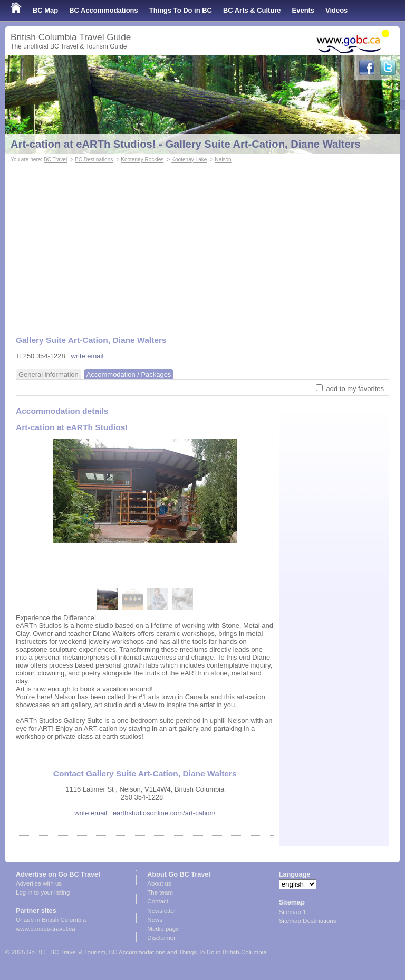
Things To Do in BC (181, 10)
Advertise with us (39, 883)
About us (159, 883)
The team (160, 892)
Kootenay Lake (189, 160)
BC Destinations (94, 160)
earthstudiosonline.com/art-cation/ (164, 813)
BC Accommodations (104, 10)
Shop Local (29, 31)
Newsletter (161, 911)
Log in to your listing (43, 892)
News (155, 920)
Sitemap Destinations (308, 921)
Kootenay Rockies (142, 160)
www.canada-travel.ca (46, 929)
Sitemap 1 (293, 912)
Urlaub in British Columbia (51, 920)
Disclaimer (161, 938)
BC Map (45, 10)
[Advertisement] (202, 244)
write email (87, 356)
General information (49, 374)
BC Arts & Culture (252, 10)
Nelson (223, 160)
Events (303, 10)
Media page (163, 929)
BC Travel (55, 160)
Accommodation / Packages (129, 374)
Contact (158, 901)
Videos (336, 10)
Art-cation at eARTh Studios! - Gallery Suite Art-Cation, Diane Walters (186, 144)
